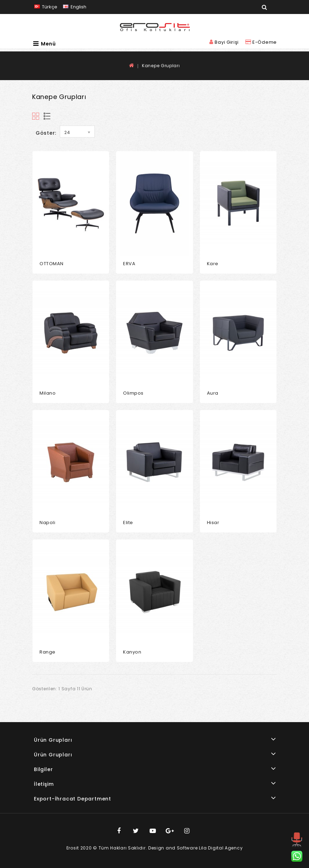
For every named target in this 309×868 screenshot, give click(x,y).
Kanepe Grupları (161, 66)
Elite (128, 523)
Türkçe (46, 7)
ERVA (129, 264)
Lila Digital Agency (221, 848)
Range (48, 652)
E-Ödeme (261, 42)
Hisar (213, 523)
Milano (48, 393)
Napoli (47, 523)
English (75, 7)
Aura (213, 393)
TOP (297, 846)
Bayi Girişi (225, 42)
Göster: (46, 133)
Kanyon (132, 652)
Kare (213, 264)
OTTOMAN (52, 264)
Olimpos (133, 393)
